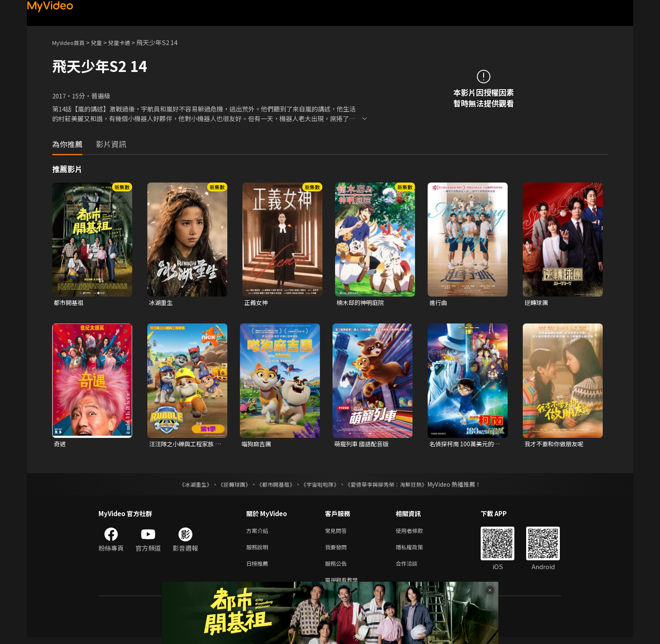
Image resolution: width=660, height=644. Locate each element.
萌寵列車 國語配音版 (363, 445)
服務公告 (338, 568)
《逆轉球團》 (229, 486)
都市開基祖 (70, 303)
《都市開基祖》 (274, 486)
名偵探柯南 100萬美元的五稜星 (463, 445)
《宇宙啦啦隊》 (321, 486)
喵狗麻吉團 (257, 445)
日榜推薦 (259, 568)
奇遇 (60, 445)
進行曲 (439, 303)
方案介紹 (259, 533)
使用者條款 (416, 533)
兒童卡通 (128, 42)
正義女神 (257, 303)
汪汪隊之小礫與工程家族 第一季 (184, 445)
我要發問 (338, 550)
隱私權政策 (416, 550)
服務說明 (259, 550)
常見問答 (338, 533)
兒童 (103, 42)
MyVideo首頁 (71, 42)
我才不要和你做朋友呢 (556, 445)
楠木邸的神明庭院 (362, 303)
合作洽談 (413, 568)
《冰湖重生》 (188, 486)
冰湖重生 (162, 303)
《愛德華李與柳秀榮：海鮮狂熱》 (391, 486)
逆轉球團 (537, 303)
